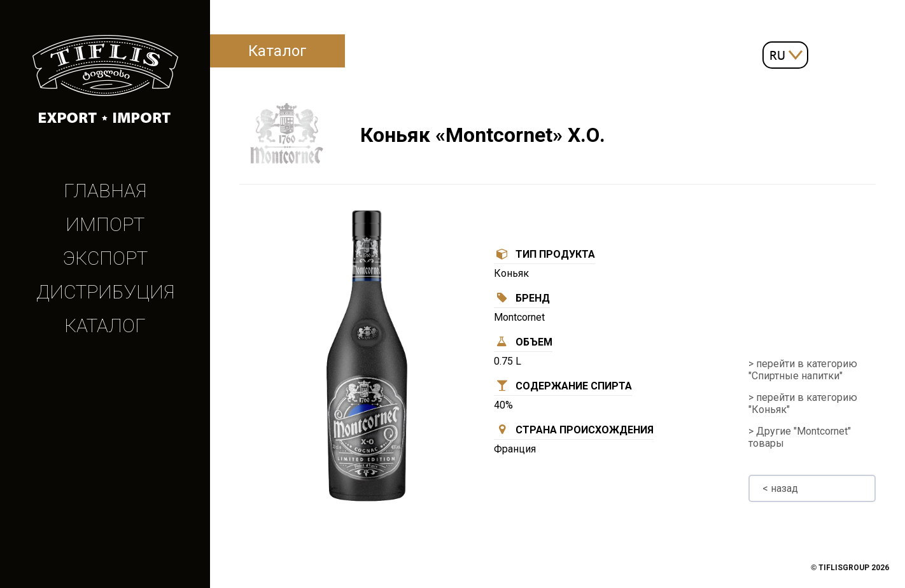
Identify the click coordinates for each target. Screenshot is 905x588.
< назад (780, 488)
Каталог (105, 325)
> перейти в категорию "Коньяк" (803, 403)
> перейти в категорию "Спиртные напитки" (803, 370)
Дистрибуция (105, 292)
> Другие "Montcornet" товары (800, 437)
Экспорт (105, 258)
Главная (105, 191)
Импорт (105, 224)
